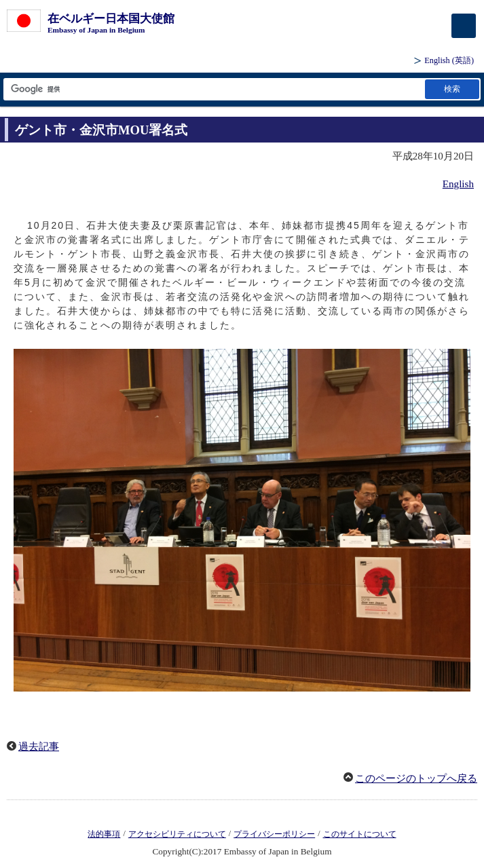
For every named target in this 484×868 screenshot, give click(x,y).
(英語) (449, 60)
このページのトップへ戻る (416, 778)
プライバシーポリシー (274, 834)
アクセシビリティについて (177, 834)
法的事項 (104, 834)
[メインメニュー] (464, 26)
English (458, 184)
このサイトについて (360, 834)
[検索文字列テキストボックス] (213, 89)
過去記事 (39, 747)
